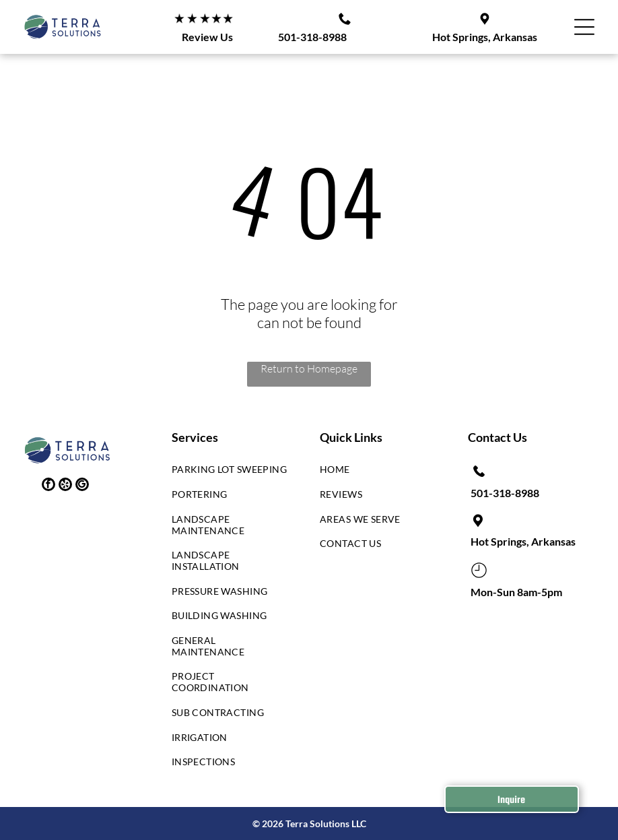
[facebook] (48, 486)
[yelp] (65, 486)
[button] (584, 27)
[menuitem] (230, 473)
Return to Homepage (309, 368)
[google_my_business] (82, 486)
